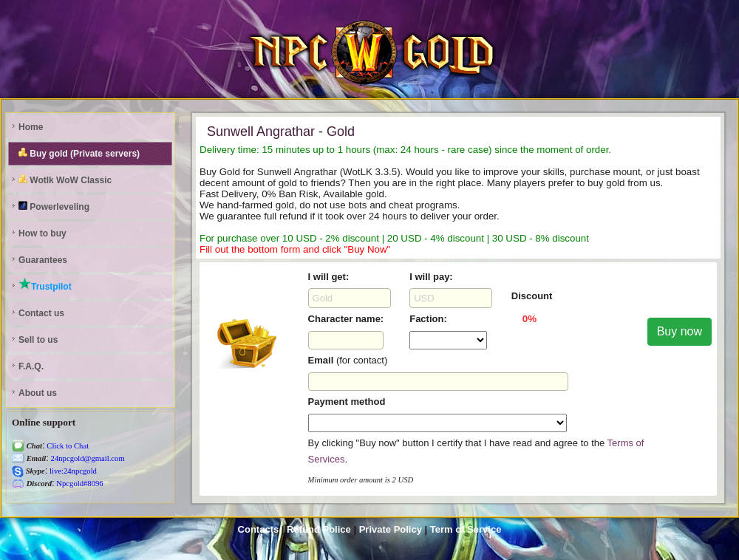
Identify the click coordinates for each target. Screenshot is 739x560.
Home (31, 127)
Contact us (41, 313)
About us (38, 393)
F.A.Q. (31, 366)
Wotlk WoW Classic (65, 180)
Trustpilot (45, 284)
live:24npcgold (72, 471)
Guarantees (43, 260)
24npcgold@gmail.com (87, 458)
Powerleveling (54, 206)
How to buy (42, 233)
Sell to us (38, 340)
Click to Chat (67, 446)
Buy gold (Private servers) (79, 153)
